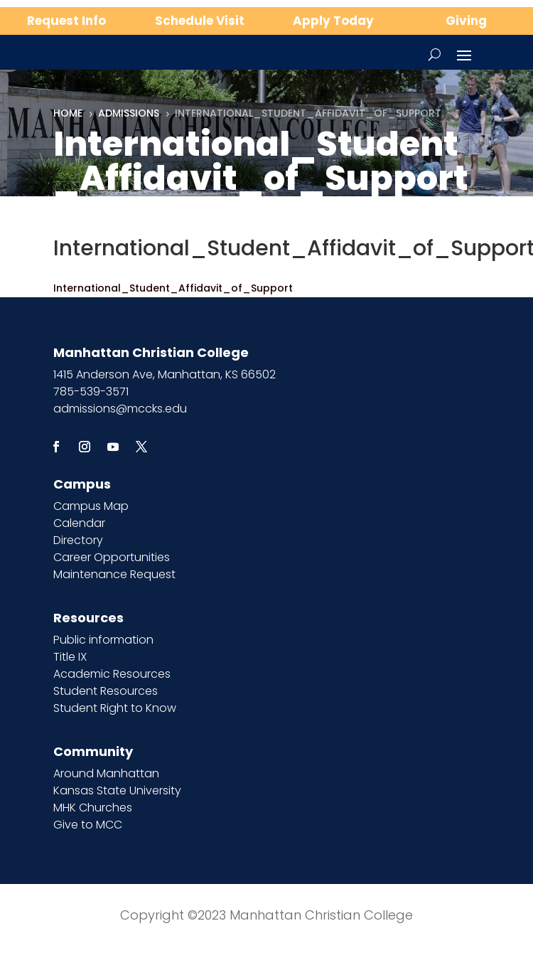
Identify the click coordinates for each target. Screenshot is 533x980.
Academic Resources (112, 674)
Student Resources (106, 691)
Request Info (66, 21)
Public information (103, 640)
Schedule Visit (200, 21)
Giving (466, 21)
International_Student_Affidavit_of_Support (173, 288)
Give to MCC (88, 825)
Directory (78, 540)
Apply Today (333, 21)
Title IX (70, 657)
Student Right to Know (115, 708)
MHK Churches (93, 808)
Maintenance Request (114, 574)
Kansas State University (117, 790)
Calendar (79, 523)
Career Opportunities (112, 557)
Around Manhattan (106, 773)
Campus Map (91, 506)
